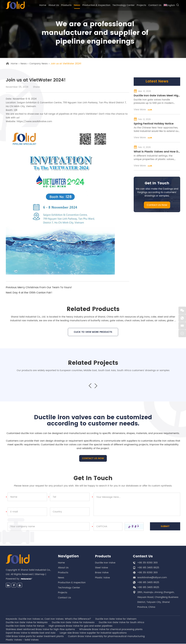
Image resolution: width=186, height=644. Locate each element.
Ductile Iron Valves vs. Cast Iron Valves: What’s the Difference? (55, 619)
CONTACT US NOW (93, 459)
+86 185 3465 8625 (148, 583)
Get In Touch (157, 184)
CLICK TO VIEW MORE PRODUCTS (93, 332)
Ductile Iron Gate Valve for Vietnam (116, 619)
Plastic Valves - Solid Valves (22, 640)
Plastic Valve (102, 578)
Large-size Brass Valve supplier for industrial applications (93, 633)
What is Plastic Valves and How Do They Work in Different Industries (157, 153)
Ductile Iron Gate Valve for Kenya (25, 626)
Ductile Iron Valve (105, 563)
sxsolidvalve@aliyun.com (152, 578)
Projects (141, 5)
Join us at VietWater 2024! (66, 64)
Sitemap (40, 575)
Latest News (157, 82)
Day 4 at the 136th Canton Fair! (32, 293)
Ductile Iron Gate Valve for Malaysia (27, 623)
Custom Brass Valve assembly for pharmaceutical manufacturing (106, 637)
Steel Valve (102, 568)
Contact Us (155, 5)
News (77, 5)
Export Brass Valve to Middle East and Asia (31, 633)
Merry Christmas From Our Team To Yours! (45, 287)
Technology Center (124, 5)
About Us (54, 5)
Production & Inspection (96, 5)
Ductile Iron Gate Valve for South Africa (121, 623)
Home (43, 5)
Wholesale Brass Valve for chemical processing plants (111, 630)
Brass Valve (102, 573)
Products (66, 5)
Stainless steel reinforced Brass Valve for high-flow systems (40, 630)
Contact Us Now (157, 206)
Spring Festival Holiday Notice (154, 124)
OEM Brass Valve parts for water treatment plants (35, 637)
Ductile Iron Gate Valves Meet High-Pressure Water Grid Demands (157, 96)
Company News (39, 64)
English (169, 5)
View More (143, 110)
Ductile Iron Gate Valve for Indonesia (73, 623)
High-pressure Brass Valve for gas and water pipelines (81, 626)
